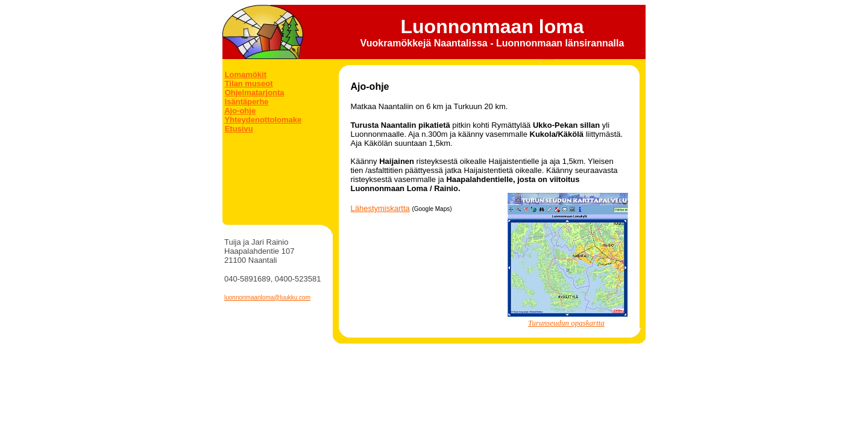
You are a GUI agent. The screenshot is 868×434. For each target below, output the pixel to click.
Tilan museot (249, 83)
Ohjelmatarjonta (255, 93)
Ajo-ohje (240, 111)
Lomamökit (246, 74)
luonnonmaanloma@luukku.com (267, 297)
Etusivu (239, 129)
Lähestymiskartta (380, 208)
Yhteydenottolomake (263, 120)
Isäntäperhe (247, 102)
